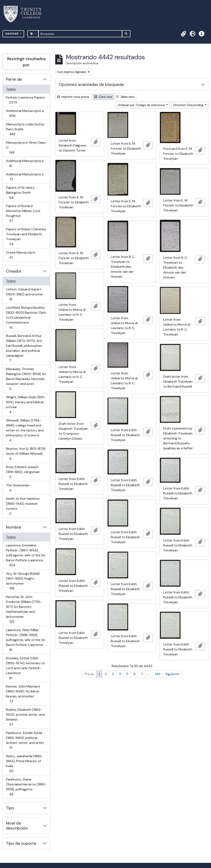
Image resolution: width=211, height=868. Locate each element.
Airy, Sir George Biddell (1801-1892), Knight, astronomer (23, 581)
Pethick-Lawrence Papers (25, 100)
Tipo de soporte (21, 843)
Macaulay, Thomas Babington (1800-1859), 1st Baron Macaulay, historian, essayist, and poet (26, 379)
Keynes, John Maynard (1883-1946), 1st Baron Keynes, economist (23, 694)
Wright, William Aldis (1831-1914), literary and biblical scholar (26, 405)
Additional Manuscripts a (25, 113)
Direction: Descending (189, 105)
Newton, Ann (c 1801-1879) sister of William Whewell (26, 454)
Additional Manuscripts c (25, 177)
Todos (11, 89)
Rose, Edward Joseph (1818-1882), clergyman (23, 472)
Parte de (14, 79)
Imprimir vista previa (73, 97)
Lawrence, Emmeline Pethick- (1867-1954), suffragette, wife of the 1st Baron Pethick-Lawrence (26, 555)
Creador (14, 271)
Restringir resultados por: (26, 62)
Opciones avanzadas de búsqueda (91, 84)
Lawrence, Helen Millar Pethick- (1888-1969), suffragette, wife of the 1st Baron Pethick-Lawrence (26, 640)
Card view (103, 97)
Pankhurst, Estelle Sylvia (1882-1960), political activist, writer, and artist (25, 740)
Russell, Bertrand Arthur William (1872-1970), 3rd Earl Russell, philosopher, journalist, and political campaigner (24, 348)
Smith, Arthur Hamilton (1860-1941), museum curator (23, 506)
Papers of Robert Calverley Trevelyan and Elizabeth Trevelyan (26, 237)
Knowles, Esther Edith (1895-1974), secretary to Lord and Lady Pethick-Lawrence (25, 668)
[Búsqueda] (80, 34)
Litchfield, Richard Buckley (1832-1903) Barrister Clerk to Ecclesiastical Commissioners (26, 317)
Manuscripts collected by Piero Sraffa (25, 129)
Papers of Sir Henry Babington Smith (20, 193)
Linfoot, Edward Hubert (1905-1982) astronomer (24, 294)
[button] (183, 34)
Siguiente (172, 674)
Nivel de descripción (17, 826)
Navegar (12, 34)
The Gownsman (18, 488)
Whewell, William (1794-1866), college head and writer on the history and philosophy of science (25, 430)
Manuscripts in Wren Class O (26, 147)
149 (158, 674)
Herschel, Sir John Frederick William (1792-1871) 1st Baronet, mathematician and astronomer (24, 609)
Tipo (10, 808)
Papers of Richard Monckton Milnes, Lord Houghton (23, 213)
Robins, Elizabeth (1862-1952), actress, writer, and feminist (25, 717)
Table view (125, 97)
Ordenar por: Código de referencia (142, 105)
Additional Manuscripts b (25, 163)
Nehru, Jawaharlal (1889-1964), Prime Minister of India (24, 764)
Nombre (14, 527)
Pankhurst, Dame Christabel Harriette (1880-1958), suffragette (26, 787)
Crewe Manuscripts (21, 255)
